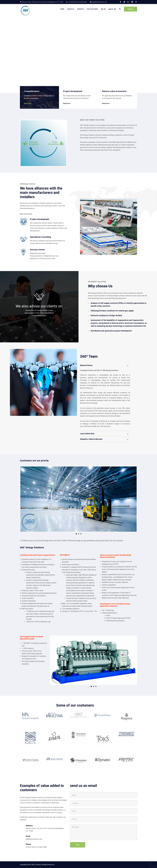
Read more (28, 102)
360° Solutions (92, 9)
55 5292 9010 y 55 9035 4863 (78, 2)
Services (80, 9)
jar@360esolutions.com (100, 2)
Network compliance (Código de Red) (106, 315)
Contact (131, 9)
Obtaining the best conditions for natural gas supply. (112, 311)
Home (62, 9)
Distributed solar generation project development (111, 331)
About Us (71, 9)
